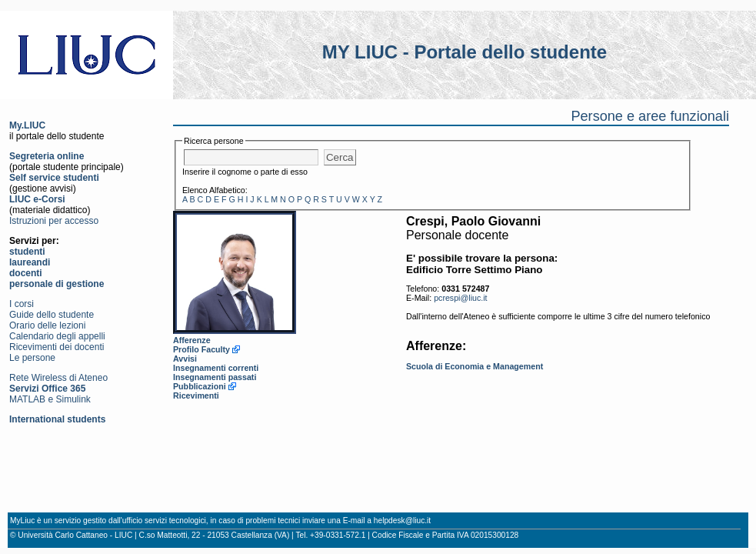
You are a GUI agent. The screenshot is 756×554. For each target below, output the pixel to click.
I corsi (22, 304)
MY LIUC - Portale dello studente (465, 52)
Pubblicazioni (200, 386)
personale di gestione (57, 284)
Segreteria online (47, 156)
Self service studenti (54, 178)
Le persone (32, 358)
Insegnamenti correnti (216, 368)
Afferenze (192, 340)
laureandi (30, 262)
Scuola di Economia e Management (475, 366)
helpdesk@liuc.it (402, 521)
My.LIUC (27, 125)
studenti (27, 252)
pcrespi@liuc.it (460, 298)
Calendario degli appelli (57, 336)
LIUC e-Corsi (37, 199)
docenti (26, 273)
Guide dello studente (52, 315)
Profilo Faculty (201, 349)
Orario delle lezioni (47, 325)
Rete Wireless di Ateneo (58, 378)
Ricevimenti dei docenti (57, 347)
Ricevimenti (196, 395)
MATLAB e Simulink (50, 399)
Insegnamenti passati (215, 377)
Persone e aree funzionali (650, 116)
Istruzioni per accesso (54, 221)
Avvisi (185, 359)
